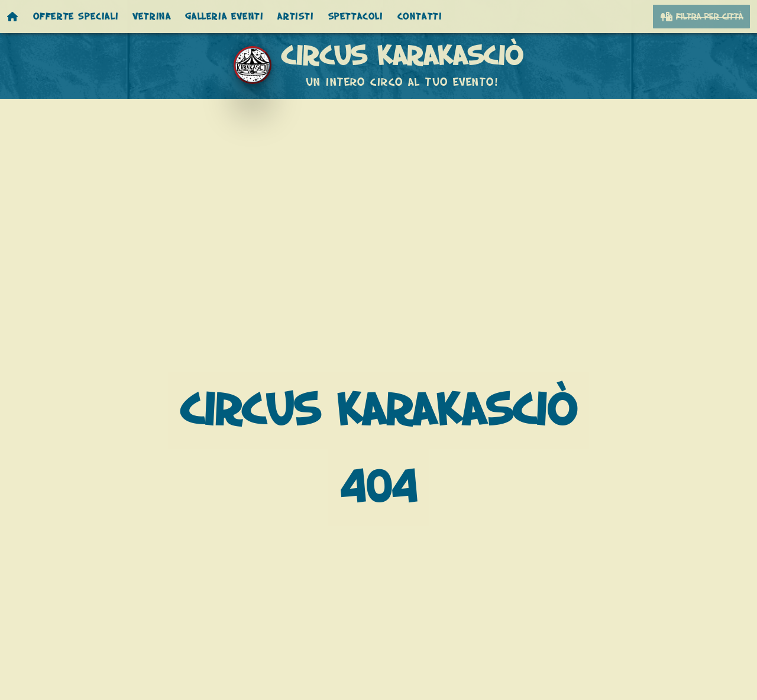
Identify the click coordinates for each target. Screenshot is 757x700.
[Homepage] (13, 17)
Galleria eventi (224, 17)
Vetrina (152, 17)
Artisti (295, 17)
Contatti (420, 17)
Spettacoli (356, 17)
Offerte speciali (76, 17)
